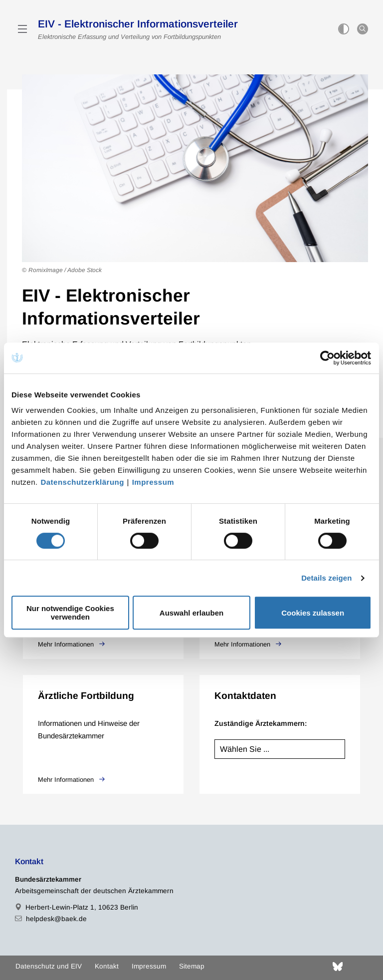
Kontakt (107, 966)
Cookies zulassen (313, 613)
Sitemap (192, 966)
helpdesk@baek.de (56, 919)
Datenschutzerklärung (82, 482)
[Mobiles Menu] (22, 29)
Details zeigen (326, 578)
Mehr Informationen (67, 644)
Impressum (153, 482)
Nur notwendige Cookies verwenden (70, 613)
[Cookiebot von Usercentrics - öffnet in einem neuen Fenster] (328, 358)
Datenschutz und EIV (49, 966)
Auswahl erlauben (191, 613)
